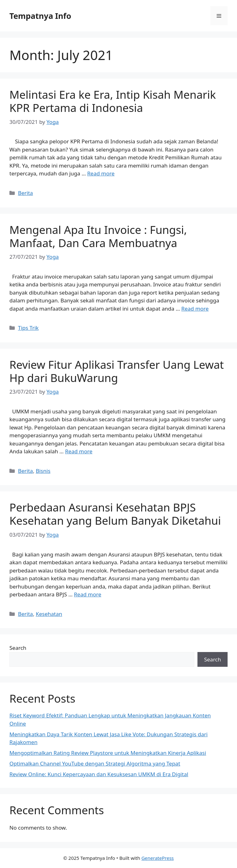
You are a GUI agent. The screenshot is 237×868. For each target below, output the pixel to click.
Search (18, 648)
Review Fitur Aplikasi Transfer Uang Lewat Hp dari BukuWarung (117, 371)
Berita (25, 193)
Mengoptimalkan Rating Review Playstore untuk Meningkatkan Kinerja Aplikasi (108, 753)
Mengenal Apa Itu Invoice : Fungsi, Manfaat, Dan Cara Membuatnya (98, 236)
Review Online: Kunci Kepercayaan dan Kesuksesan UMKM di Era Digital (99, 774)
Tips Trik (28, 328)
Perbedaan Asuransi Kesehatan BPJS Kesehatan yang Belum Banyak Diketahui (115, 514)
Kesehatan (49, 614)
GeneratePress (157, 858)
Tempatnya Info (40, 16)
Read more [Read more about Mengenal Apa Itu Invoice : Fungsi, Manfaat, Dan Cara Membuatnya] (195, 309)
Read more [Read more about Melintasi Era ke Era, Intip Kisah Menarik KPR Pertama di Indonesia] (101, 173)
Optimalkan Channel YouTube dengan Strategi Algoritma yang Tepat (95, 763)
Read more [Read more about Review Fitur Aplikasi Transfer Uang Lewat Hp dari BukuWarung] (79, 451)
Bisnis (43, 471)
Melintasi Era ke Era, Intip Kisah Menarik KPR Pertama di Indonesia (113, 101)
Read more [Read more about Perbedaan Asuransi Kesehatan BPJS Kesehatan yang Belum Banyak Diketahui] (88, 594)
